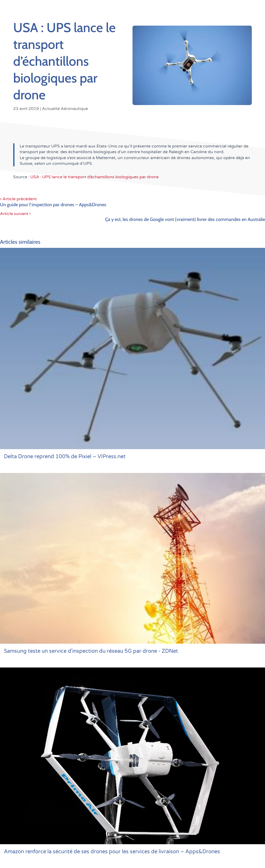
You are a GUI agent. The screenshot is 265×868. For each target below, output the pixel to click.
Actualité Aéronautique (65, 109)
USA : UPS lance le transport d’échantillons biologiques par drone (94, 177)
